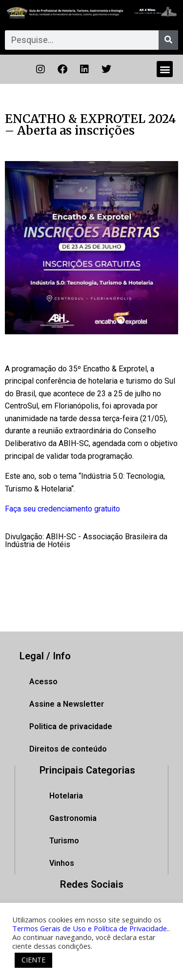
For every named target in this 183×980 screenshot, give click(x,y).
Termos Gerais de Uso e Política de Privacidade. (90, 928)
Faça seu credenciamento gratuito (62, 509)
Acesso (43, 682)
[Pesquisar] (168, 40)
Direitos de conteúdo (68, 749)
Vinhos (62, 863)
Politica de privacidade (71, 726)
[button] (165, 69)
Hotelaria (66, 796)
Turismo (64, 841)
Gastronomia (73, 818)
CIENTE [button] (33, 960)
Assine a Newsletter (67, 704)
